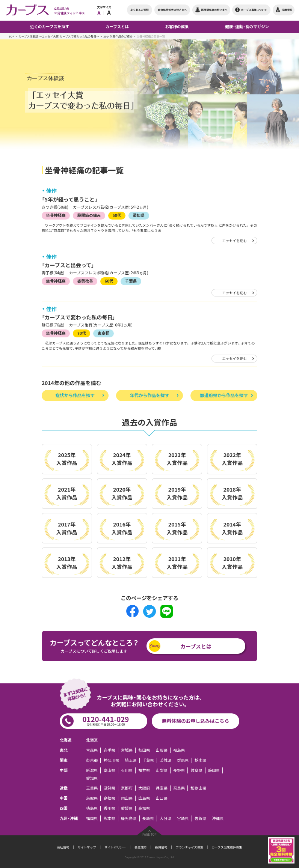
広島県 (144, 798)
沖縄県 (218, 818)
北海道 (92, 740)
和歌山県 (198, 788)
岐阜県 (196, 770)
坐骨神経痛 (56, 215)
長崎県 (148, 818)
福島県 (179, 750)
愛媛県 (127, 808)
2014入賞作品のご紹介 (118, 36)
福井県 (144, 770)
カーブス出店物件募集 (227, 847)
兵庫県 (162, 788)
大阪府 (144, 788)
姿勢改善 (85, 281)
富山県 (109, 770)
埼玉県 (131, 760)
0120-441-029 (106, 720)
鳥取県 (92, 798)
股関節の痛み (89, 215)
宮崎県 (183, 818)
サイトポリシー (115, 847)
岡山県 (127, 798)
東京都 (103, 333)
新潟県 (92, 770)
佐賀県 (200, 818)
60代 (109, 281)
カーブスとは (196, 646)
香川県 (109, 808)
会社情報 (63, 847)
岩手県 (109, 750)
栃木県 (200, 760)
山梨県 (162, 770)
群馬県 (183, 760)
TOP (11, 36)
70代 (82, 333)
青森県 (92, 750)
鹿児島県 (129, 818)
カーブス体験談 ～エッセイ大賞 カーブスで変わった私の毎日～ (59, 36)
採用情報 (161, 847)
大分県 (165, 818)
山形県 (162, 750)
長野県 (179, 770)
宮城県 (127, 750)
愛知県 (139, 215)
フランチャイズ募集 (190, 847)
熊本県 (109, 818)
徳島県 (92, 808)
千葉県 (131, 281)
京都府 (127, 788)
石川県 (127, 770)
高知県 (144, 808)
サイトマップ (87, 847)
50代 (117, 215)
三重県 (92, 788)
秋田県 (144, 750)
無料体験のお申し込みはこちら (196, 721)
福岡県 (92, 818)
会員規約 (141, 847)
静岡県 (214, 770)
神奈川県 (111, 760)
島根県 (109, 798)
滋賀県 (109, 788)
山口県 (162, 798)
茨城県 (165, 760)
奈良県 (179, 788)
